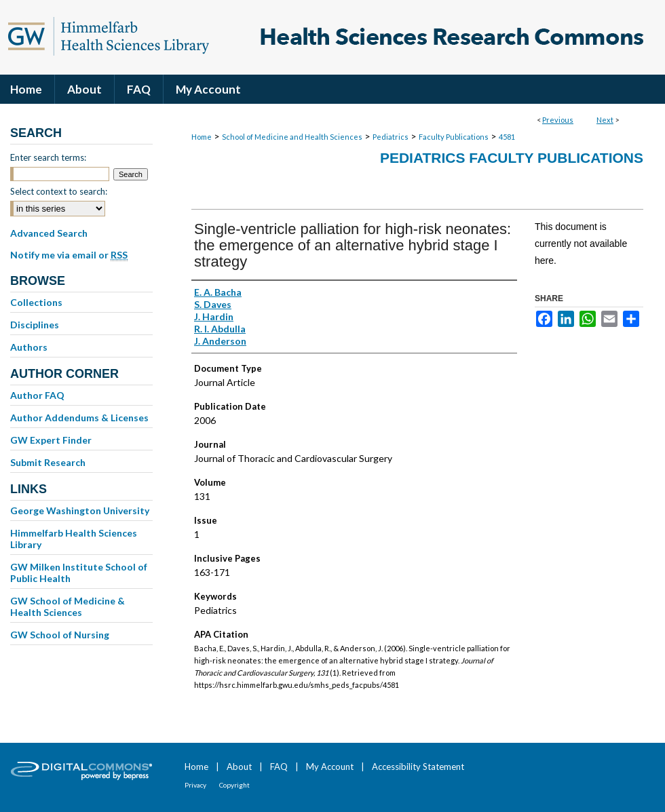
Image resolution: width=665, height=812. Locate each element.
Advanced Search (49, 233)
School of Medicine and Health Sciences (292, 137)
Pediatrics (391, 137)
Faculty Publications (454, 137)
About (239, 767)
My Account (330, 767)
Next (605, 120)
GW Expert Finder (51, 440)
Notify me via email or (69, 255)
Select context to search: (59, 191)
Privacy (195, 785)
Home (202, 137)
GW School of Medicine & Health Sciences (68, 606)
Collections (36, 302)
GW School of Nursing (60, 635)
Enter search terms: (48, 157)
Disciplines (35, 325)
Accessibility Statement (418, 767)
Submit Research (48, 462)
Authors (29, 347)
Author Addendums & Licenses (79, 418)
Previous (558, 120)
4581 (507, 137)
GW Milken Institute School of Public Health (79, 573)
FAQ (279, 767)
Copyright (234, 785)
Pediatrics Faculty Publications (512, 158)
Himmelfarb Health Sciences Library (74, 539)
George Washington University (80, 510)
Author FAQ (37, 395)
